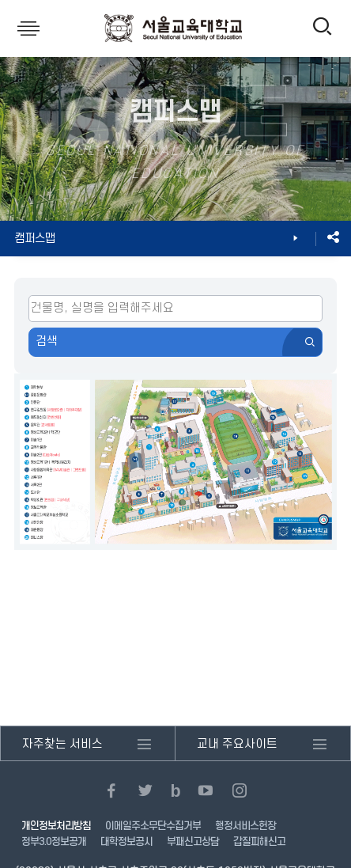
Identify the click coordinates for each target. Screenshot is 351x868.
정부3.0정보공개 (54, 842)
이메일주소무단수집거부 (153, 826)
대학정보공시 (126, 842)
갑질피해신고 (259, 842)
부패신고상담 (193, 842)
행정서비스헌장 (245, 826)
